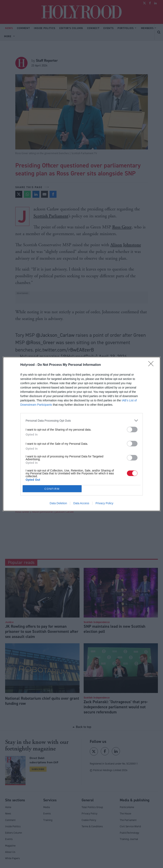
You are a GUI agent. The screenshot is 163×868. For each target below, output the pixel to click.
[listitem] (82, 421)
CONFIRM (52, 489)
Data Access (81, 503)
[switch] (132, 430)
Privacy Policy (104, 503)
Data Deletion (58, 503)
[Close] (152, 365)
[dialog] (82, 434)
